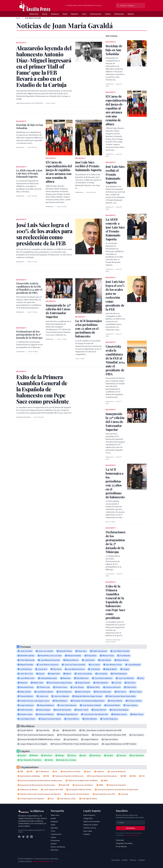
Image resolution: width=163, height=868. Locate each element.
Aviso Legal (88, 831)
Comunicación (96, 14)
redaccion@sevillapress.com (43, 861)
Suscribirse (130, 828)
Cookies (124, 860)
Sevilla (45, 14)
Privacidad (116, 860)
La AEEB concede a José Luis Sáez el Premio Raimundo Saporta (29, 173)
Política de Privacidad (91, 822)
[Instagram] (27, 837)
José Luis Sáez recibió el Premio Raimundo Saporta (88, 166)
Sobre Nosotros (89, 815)
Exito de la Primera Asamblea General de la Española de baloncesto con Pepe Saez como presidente (115, 602)
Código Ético (88, 818)
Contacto (87, 834)
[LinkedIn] (31, 837)
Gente (65, 14)
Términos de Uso (90, 828)
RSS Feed (54, 850)
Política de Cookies (91, 825)
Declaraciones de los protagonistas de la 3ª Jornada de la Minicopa (29, 335)
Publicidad (120, 840)
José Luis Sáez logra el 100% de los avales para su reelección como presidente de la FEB (115, 295)
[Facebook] (19, 837)
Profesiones (119, 14)
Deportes (75, 14)
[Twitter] (23, 837)
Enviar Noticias (121, 846)
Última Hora (34, 14)
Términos (133, 860)
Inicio (18, 18)
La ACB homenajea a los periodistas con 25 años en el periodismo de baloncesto (89, 328)
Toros (84, 14)
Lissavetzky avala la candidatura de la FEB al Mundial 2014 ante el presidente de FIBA (29, 288)
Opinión (131, 14)
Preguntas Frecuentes (124, 843)
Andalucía (55, 14)
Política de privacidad (132, 835)
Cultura (108, 14)
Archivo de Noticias (58, 847)
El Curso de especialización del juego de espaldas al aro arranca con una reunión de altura (59, 172)
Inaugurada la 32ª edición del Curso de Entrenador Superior (58, 311)
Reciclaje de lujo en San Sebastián (30, 126)
